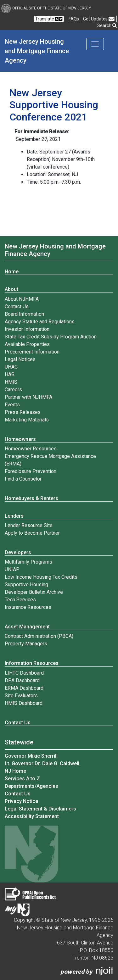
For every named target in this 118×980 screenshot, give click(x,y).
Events (12, 405)
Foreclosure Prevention (31, 471)
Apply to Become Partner (32, 533)
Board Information (24, 314)
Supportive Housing (26, 585)
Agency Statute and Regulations (40, 322)
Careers (13, 390)
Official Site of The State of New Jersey (46, 8)
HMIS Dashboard (24, 703)
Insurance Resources (28, 607)
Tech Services (20, 600)
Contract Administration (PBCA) (39, 636)
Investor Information (27, 329)
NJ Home (15, 771)
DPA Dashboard (22, 680)
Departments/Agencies (31, 786)
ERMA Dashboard (24, 688)
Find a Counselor (23, 479)
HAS (10, 374)
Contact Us (17, 306)
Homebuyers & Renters (31, 498)
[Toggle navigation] (95, 44)
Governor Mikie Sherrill (31, 756)
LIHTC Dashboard (24, 673)
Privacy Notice (21, 801)
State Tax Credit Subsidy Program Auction (51, 337)
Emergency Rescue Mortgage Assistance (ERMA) (50, 460)
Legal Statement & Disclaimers (40, 809)
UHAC (11, 367)
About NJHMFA (22, 299)
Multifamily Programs (28, 562)
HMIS (11, 382)
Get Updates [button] (99, 19)
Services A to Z (22, 779)
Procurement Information (32, 352)
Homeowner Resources (31, 449)
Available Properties (27, 344)
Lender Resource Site (29, 525)
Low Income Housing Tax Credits (41, 577)
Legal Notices (20, 359)
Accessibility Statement (32, 816)
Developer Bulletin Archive (34, 592)
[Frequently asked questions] (74, 19)
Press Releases (23, 412)
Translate (49, 19)
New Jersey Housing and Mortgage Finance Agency (38, 51)
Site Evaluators (21, 696)
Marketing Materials (27, 420)
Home (12, 272)
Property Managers (26, 644)
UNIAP (12, 569)
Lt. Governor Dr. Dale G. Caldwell (42, 763)
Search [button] (107, 25)
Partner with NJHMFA (28, 397)
